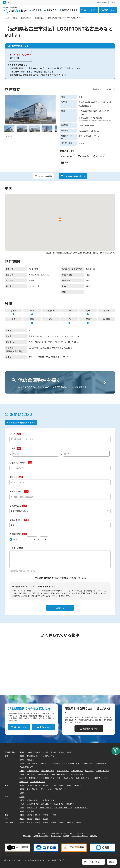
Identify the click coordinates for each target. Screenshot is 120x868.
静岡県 (77, 785)
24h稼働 (106, 319)
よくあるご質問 (116, 749)
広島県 (46, 815)
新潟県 (22, 785)
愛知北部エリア (33, 789)
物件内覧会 (55, 833)
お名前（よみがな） (18, 463)
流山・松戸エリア (48, 771)
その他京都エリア (48, 800)
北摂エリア (70, 804)
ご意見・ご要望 (16, 548)
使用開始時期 (15, 534)
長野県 (61, 785)
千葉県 (22, 771)
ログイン (114, 2)
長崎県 (38, 822)
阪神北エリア (32, 808)
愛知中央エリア (47, 789)
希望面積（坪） (16, 520)
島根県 (30, 815)
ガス (51, 319)
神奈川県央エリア (83, 778)
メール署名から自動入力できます (21, 423)
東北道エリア (46, 763)
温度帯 (106, 310)
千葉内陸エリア (77, 771)
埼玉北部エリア (33, 763)
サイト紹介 (27, 836)
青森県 (30, 752)
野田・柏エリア (63, 771)
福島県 (69, 752)
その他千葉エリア (103, 771)
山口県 (53, 815)
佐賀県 (30, 822)
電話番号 (13, 477)
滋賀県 (22, 797)
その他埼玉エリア (26, 767)
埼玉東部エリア (88, 763)
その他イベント (67, 833)
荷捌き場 (51, 310)
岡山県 (38, 815)
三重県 (22, 793)
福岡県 (22, 822)
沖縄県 (79, 822)
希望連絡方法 (15, 506)
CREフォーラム (43, 833)
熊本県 (46, 822)
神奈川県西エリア (98, 778)
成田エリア (89, 771)
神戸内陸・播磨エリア (64, 808)
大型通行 (88, 319)
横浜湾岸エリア (34, 778)
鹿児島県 (70, 822)
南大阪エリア (59, 804)
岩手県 (38, 752)
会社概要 (94, 836)
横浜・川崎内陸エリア (65, 778)
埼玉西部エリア (59, 763)
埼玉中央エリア (74, 763)
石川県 (38, 785)
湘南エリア (24, 782)
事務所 (14, 310)
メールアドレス (16, 491)
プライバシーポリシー (51, 596)
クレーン (69, 310)
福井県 (46, 785)
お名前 (12, 448)
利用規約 (66, 836)
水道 (69, 319)
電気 (32, 319)
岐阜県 (69, 785)
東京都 (22, 774)
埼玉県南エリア (102, 763)
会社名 (12, 434)
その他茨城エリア (48, 756)
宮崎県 (61, 822)
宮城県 (46, 752)
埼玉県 (22, 763)
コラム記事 (79, 833)
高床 (88, 310)
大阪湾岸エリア (33, 804)
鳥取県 (22, 815)
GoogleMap (85, 106)
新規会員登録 (102, 2)
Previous (7, 137)
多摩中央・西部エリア (60, 774)
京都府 (22, 800)
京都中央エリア (33, 800)
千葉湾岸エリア (33, 771)
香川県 (30, 819)
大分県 (53, 822)
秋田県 (53, 752)
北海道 (22, 752)
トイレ (32, 310)
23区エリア (31, 774)
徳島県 (22, 819)
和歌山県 (31, 811)
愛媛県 (38, 819)
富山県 (30, 785)
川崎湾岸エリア (49, 778)
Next (11, 137)
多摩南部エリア (44, 774)
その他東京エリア (78, 774)
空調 (14, 319)
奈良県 (22, 811)
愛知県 (22, 789)
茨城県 (22, 756)
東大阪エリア (46, 804)
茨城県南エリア (33, 756)
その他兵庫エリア (81, 808)
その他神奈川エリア (38, 782)
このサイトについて (41, 836)
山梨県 (53, 785)
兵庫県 (22, 808)
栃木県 (22, 760)
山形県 (61, 752)
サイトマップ (56, 836)
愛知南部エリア (61, 789)
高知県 (46, 819)
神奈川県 (23, 778)
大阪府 (22, 804)
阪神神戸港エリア (46, 808)
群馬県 (30, 760)
